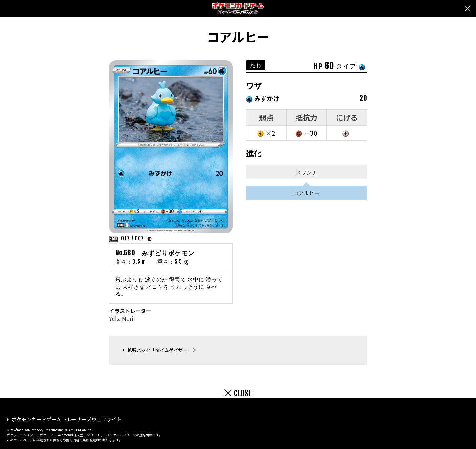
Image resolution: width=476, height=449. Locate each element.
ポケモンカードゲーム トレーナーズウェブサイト (66, 419)
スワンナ (306, 172)
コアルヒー (306, 193)
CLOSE (243, 393)
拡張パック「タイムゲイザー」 (160, 350)
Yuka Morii (122, 318)
